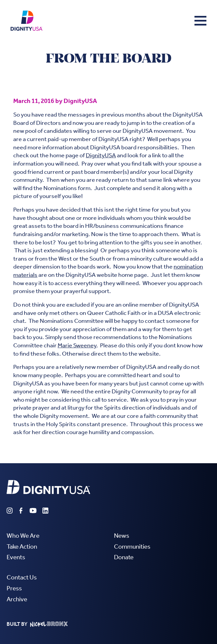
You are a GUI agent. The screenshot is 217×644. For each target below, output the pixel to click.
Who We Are (23, 536)
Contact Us (22, 577)
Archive (17, 599)
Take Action (22, 546)
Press (14, 588)
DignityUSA (101, 155)
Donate (124, 557)
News (122, 536)
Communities (132, 546)
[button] (200, 21)
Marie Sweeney (77, 346)
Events (16, 557)
